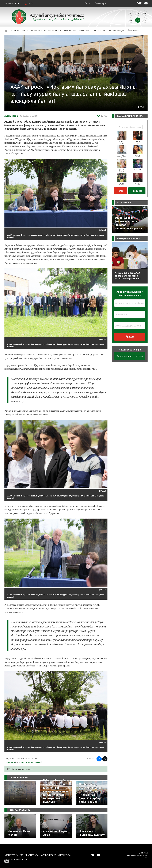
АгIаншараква (55, 31)
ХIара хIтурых (99, 31)
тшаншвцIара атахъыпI (30, 762)
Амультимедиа (116, 31)
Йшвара (130, 337)
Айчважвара (132, 31)
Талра (87, 3)
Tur (145, 13)
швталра (10, 762)
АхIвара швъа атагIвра (130, 356)
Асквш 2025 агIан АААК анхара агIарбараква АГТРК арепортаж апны (128, 276)
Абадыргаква (32, 855)
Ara (145, 20)
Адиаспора (84, 31)
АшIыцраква (11, 116)
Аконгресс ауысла (20, 31)
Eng (138, 13)
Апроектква (70, 31)
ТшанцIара (100, 3)
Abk (131, 20)
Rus (131, 13)
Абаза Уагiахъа (39, 31)
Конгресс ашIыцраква (17, 860)
